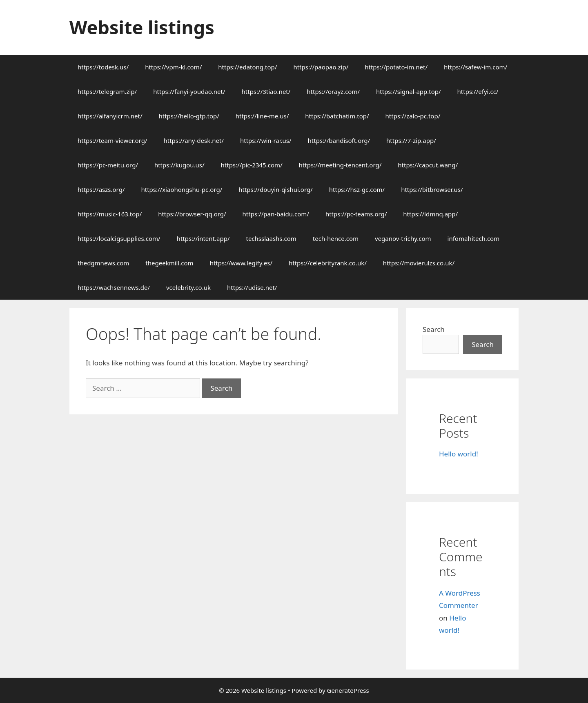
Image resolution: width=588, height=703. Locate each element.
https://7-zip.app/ (411, 140)
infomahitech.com (474, 238)
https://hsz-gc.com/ (357, 189)
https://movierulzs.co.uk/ (419, 263)
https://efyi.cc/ (478, 91)
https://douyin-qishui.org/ (276, 189)
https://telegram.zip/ (107, 91)
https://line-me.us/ (262, 116)
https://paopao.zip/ (321, 67)
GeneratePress (348, 690)
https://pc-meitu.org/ (108, 165)
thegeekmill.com (169, 263)
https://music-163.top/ (110, 214)
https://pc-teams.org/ (356, 214)
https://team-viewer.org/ (112, 140)
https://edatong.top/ (247, 67)
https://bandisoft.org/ (339, 140)
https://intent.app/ (203, 238)
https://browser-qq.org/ (192, 214)
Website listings (142, 27)
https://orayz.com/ (333, 91)
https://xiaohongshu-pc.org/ (182, 189)
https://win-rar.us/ (266, 140)
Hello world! (459, 454)
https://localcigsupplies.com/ (119, 238)
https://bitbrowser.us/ (432, 189)
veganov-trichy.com (403, 238)
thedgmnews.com (103, 263)
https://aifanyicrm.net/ (110, 116)
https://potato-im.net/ (396, 67)
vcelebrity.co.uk (188, 287)
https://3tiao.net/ (266, 91)
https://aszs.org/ (101, 189)
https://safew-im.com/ (476, 67)
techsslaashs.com (271, 238)
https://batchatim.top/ (337, 116)
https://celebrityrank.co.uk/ (328, 263)
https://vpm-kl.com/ (173, 67)
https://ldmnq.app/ (430, 214)
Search (434, 329)
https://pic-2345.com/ (252, 165)
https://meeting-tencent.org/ (340, 165)
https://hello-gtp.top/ (189, 116)
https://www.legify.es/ (241, 263)
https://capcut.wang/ (428, 165)
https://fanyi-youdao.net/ (189, 91)
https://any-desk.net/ (193, 140)
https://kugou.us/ (179, 165)
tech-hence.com (336, 238)
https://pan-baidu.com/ (276, 214)
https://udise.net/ (252, 287)
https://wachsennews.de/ (114, 287)
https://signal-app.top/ (409, 91)
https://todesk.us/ (103, 67)
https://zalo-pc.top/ (413, 116)
